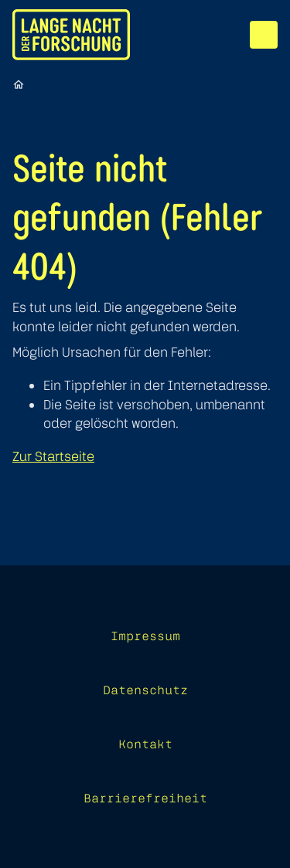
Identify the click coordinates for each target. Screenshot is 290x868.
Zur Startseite (53, 456)
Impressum (145, 636)
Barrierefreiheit (145, 798)
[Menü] (264, 35)
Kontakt (145, 744)
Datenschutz (145, 690)
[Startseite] (19, 84)
